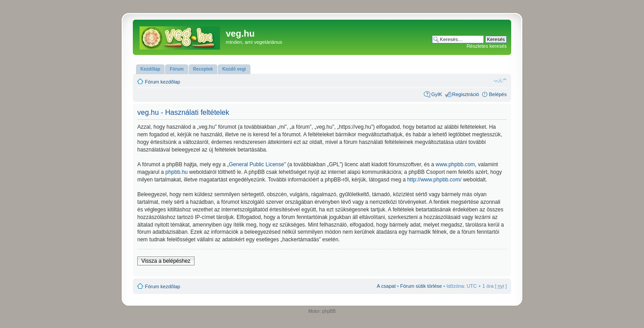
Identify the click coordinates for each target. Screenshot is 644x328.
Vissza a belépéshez (166, 261)
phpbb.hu (177, 172)
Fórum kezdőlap (163, 82)
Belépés (498, 94)
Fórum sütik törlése (421, 286)
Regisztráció (466, 94)
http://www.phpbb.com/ (434, 180)
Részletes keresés (487, 46)
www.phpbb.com (455, 164)
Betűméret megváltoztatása (500, 80)
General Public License (256, 164)
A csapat (386, 286)
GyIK (436, 94)
